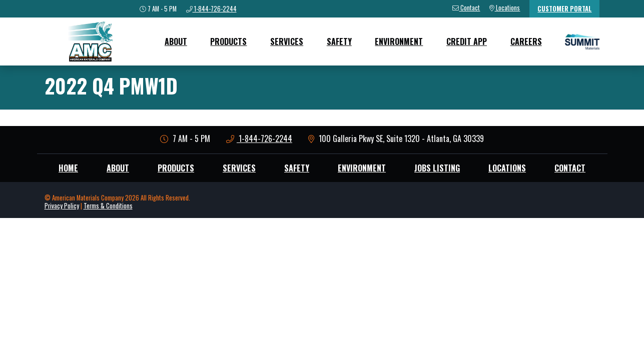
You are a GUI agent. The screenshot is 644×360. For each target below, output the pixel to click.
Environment (399, 41)
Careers (526, 41)
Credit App (467, 41)
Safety (339, 41)
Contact (570, 168)
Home (68, 168)
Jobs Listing (437, 168)
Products (228, 41)
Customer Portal (564, 9)
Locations (507, 168)
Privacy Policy (62, 206)
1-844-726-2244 (259, 138)
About (176, 41)
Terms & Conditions (108, 206)
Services (287, 41)
